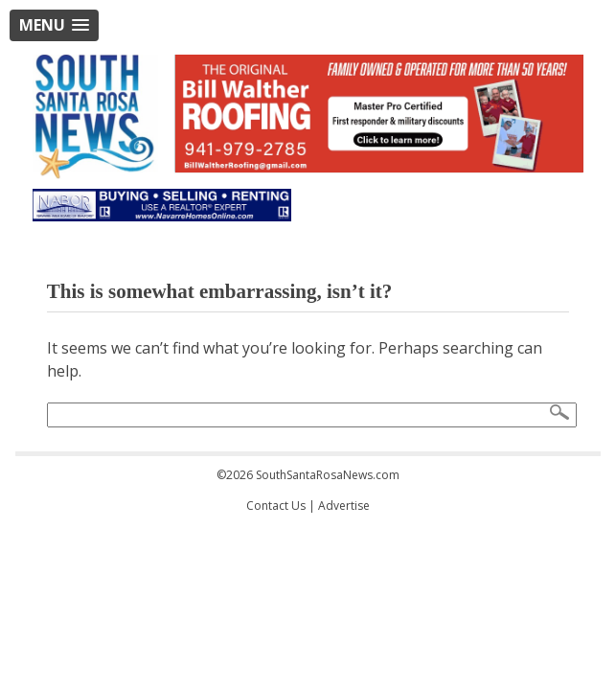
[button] (54, 25)
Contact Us (276, 506)
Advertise (344, 506)
